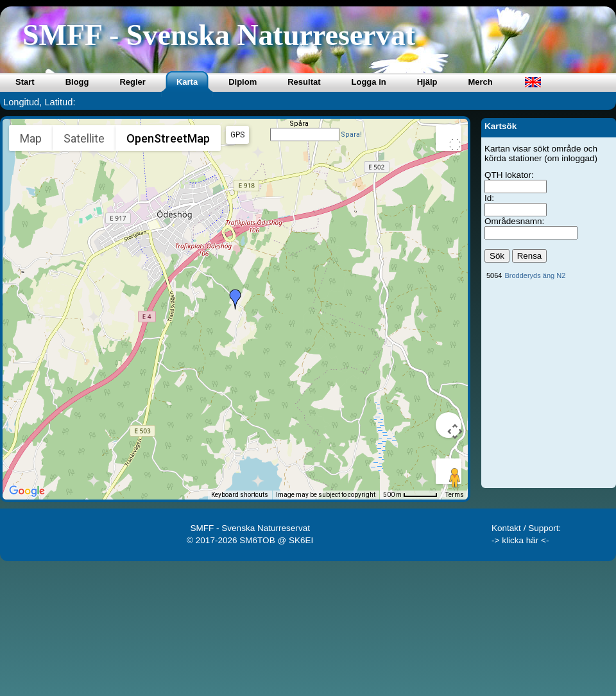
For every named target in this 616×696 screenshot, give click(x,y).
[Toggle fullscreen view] (449, 138)
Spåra (299, 124)
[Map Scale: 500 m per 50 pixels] (410, 495)
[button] (235, 299)
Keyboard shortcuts (240, 495)
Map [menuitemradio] (31, 138)
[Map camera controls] (449, 425)
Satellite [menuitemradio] (84, 138)
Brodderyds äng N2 (535, 275)
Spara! (351, 135)
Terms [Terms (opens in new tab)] (455, 495)
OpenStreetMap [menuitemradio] (168, 138)
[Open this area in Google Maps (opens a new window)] (27, 491)
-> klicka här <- (520, 540)
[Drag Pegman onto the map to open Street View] (449, 471)
